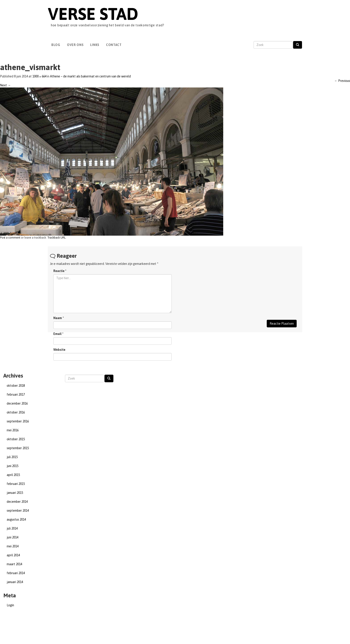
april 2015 (13, 475)
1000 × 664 (39, 76)
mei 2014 (13, 546)
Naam (58, 318)
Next (5, 85)
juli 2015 (12, 457)
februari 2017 (16, 395)
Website (59, 350)
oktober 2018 (16, 386)
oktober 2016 (16, 412)
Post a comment (10, 238)
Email (57, 334)
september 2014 (18, 511)
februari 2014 (16, 573)
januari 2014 (15, 582)
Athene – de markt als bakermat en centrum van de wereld (90, 76)
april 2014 (13, 555)
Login (10, 605)
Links (95, 45)
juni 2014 (12, 537)
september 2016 (18, 421)
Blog (56, 45)
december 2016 (17, 403)
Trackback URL (56, 238)
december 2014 (17, 502)
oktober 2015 (16, 439)
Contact (114, 45)
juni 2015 (12, 466)
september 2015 (18, 448)
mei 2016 (13, 430)
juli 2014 (12, 528)
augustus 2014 (16, 519)
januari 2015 (15, 493)
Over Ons (75, 45)
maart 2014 (14, 564)
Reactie (60, 271)
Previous (342, 81)
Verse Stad (93, 14)
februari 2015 (16, 484)
